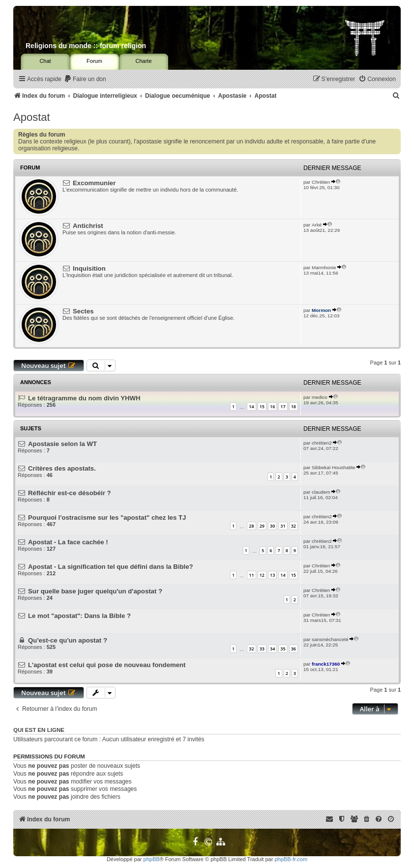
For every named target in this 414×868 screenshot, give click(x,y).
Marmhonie (324, 267)
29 (262, 526)
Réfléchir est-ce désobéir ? (70, 493)
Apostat (32, 117)
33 (262, 649)
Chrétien (321, 182)
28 (251, 526)
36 (294, 649)
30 (272, 526)
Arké (317, 225)
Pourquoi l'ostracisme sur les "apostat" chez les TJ (107, 518)
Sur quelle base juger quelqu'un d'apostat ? (95, 591)
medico (320, 397)
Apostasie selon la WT (62, 444)
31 (283, 526)
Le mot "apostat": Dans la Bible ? (79, 616)
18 (294, 406)
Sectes (83, 311)
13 (272, 575)
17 (283, 406)
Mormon (321, 310)
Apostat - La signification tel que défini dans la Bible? (111, 567)
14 (251, 406)
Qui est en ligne (39, 730)
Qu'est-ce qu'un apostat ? (68, 640)
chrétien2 (322, 443)
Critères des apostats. (62, 468)
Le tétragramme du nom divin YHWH (84, 398)
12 (262, 575)
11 (251, 575)
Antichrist (88, 226)
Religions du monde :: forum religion (86, 46)
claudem (321, 492)
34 (272, 649)
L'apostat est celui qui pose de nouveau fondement (107, 665)
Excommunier (94, 183)
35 (283, 649)
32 (294, 526)
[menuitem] (85, 79)
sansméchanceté (330, 639)
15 (262, 406)
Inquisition (89, 268)
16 (272, 406)
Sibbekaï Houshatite (333, 467)
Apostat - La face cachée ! (68, 542)
